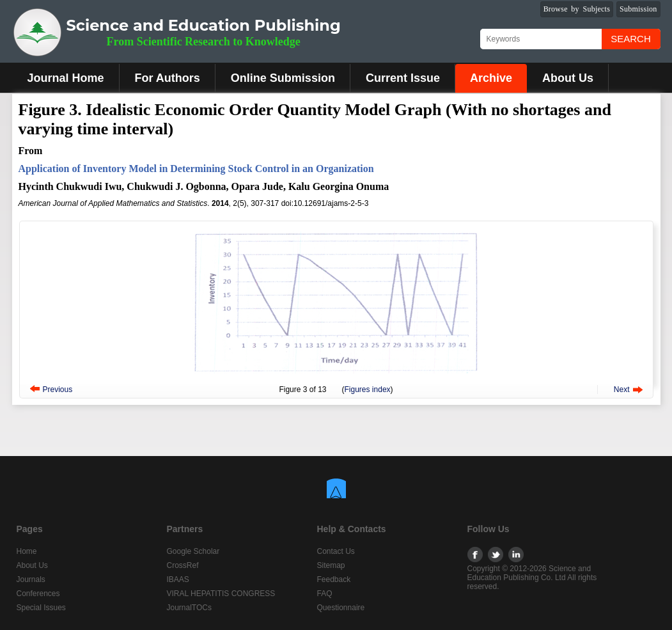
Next (622, 390)
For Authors (168, 78)
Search (631, 39)
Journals (31, 579)
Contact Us (336, 551)
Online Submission (283, 78)
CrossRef (183, 565)
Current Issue (403, 78)
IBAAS (178, 579)
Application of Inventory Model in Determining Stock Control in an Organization (196, 169)
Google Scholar (193, 551)
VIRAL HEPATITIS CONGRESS (221, 594)
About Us (568, 78)
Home (27, 551)
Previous (58, 390)
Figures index (368, 390)
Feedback (334, 579)
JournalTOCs (189, 608)
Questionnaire (341, 608)
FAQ (325, 594)
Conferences (38, 594)
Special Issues (41, 608)
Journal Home (66, 78)
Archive (491, 78)
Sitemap (331, 565)
